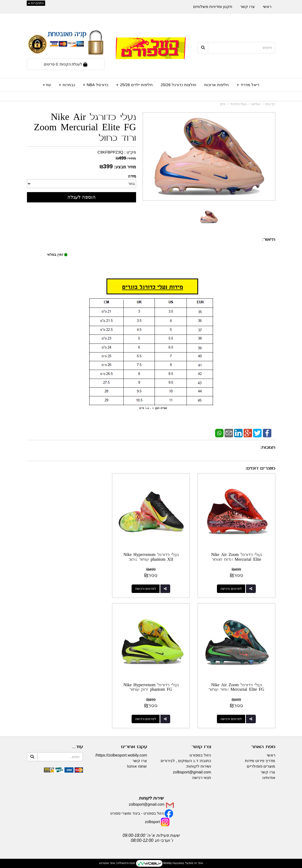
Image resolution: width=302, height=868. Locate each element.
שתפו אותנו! (137, 766)
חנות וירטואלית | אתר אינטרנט (117, 863)
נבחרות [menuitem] (67, 85)
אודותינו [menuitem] (269, 778)
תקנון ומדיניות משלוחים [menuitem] (213, 6)
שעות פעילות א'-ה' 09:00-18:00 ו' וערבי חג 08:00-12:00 (151, 838)
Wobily (167, 863)
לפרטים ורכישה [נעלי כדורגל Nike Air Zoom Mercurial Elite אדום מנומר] (231, 589)
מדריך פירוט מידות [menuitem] (260, 761)
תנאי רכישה (201, 778)
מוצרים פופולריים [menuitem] (261, 766)
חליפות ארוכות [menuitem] (217, 85)
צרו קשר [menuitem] (247, 6)
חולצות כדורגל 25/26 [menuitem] (178, 85)
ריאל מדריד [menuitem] (248, 85)
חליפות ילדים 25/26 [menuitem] (134, 85)
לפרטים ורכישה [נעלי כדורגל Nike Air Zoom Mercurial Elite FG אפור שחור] (60, 589)
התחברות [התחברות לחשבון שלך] (36, 3)
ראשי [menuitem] (267, 6)
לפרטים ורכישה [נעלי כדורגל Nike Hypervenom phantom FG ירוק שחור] (231, 719)
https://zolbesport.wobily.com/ (121, 755)
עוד (47, 85)
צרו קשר (140, 761)
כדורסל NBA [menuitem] (96, 85)
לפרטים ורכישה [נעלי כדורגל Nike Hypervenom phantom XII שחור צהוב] (146, 589)
